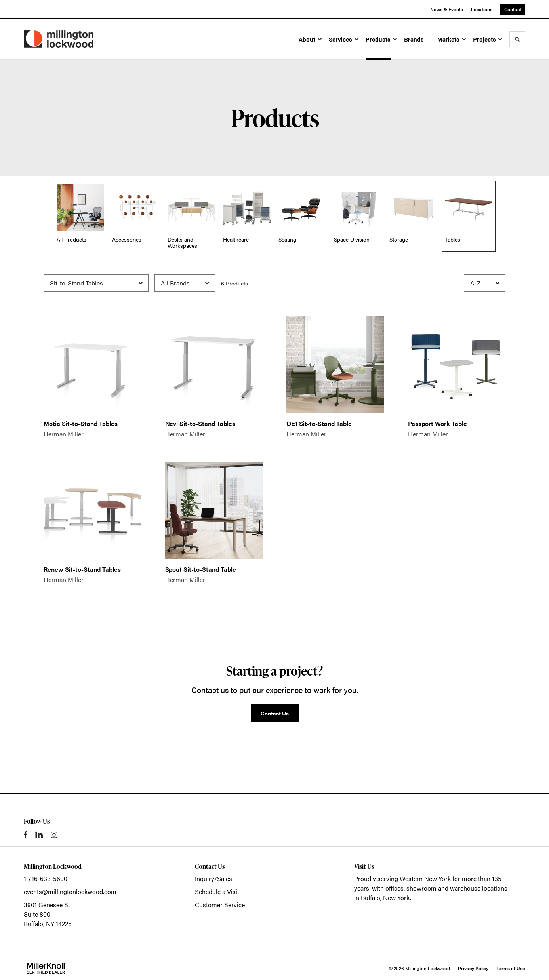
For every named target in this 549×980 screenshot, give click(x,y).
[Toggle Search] (517, 39)
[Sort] (485, 283)
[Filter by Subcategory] (96, 283)
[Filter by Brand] (185, 283)
